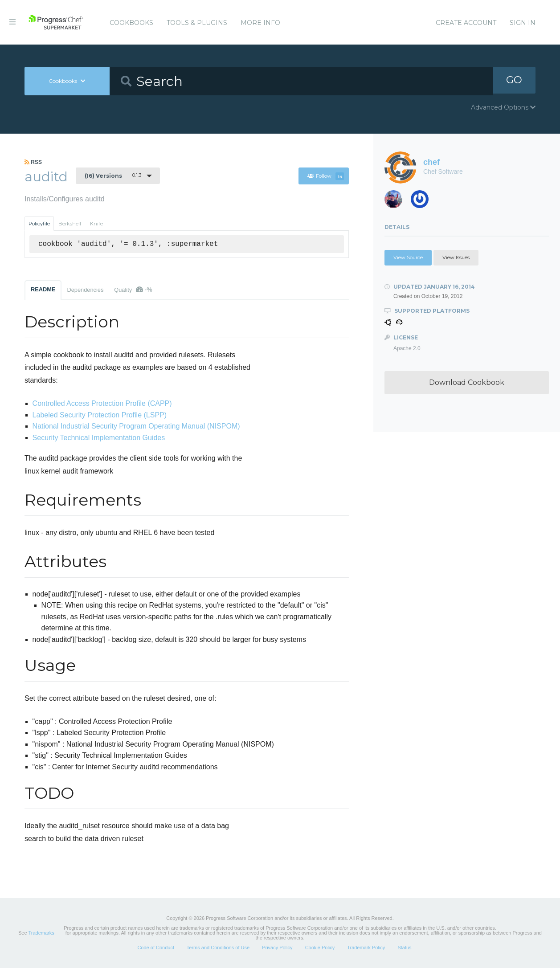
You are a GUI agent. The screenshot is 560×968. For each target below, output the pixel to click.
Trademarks (41, 933)
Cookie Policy (320, 948)
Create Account (466, 23)
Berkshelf (70, 224)
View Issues (456, 257)
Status (404, 948)
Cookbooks (131, 23)
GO (514, 81)
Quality (133, 290)
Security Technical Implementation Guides (99, 438)
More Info (260, 23)
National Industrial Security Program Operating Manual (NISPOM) (136, 426)
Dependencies (85, 290)
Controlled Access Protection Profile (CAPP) (102, 403)
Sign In (523, 23)
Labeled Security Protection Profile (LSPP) (100, 415)
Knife (96, 224)
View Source (408, 257)
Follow (325, 176)
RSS (33, 162)
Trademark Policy (366, 948)
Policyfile (39, 224)
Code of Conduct (156, 948)
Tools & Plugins (197, 23)
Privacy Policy (277, 948)
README (43, 289)
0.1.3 (113, 176)
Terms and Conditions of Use (218, 948)
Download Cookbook (467, 382)
